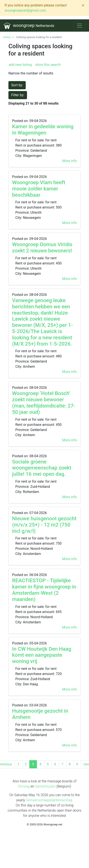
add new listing (20, 65)
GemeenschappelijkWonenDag (49, 800)
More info (70, 161)
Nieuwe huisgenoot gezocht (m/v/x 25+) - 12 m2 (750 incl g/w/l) (44, 525)
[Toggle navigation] (79, 26)
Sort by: (17, 85)
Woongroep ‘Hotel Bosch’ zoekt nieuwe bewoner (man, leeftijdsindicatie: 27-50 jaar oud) (44, 403)
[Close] (83, 5)
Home (7, 37)
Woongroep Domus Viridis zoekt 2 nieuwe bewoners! (42, 248)
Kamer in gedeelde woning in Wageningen (43, 130)
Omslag (24, 786)
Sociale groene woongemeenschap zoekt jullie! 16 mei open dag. (42, 468)
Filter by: (18, 95)
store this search (48, 65)
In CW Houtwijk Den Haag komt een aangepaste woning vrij (42, 655)
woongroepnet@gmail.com (25, 10)
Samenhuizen (45, 786)
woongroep (29, 26)
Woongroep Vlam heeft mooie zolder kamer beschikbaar (39, 189)
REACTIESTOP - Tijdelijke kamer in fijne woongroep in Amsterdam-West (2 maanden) (44, 590)
